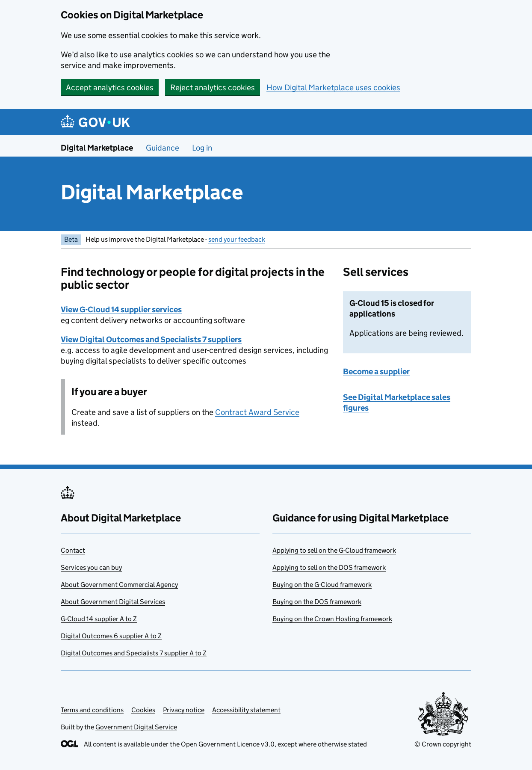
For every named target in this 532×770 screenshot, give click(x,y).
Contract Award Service (257, 412)
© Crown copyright (443, 744)
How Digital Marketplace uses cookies (333, 87)
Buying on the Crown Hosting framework (332, 619)
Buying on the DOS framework (317, 602)
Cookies (143, 710)
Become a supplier (376, 372)
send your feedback (237, 239)
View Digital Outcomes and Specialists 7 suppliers (151, 339)
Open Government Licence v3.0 (228, 744)
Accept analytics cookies (110, 87)
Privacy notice (184, 710)
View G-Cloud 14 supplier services (121, 309)
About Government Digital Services (113, 602)
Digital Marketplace (97, 148)
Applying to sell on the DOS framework (329, 567)
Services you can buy (91, 567)
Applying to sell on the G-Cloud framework (334, 550)
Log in (202, 148)
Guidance (163, 148)
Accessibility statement (246, 710)
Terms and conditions (92, 710)
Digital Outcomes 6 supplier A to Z (111, 636)
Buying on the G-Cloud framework (322, 585)
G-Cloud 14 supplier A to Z (99, 619)
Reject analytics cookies (213, 87)
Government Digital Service (136, 727)
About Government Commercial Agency (119, 585)
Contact (73, 550)
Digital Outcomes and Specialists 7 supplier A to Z (134, 653)
